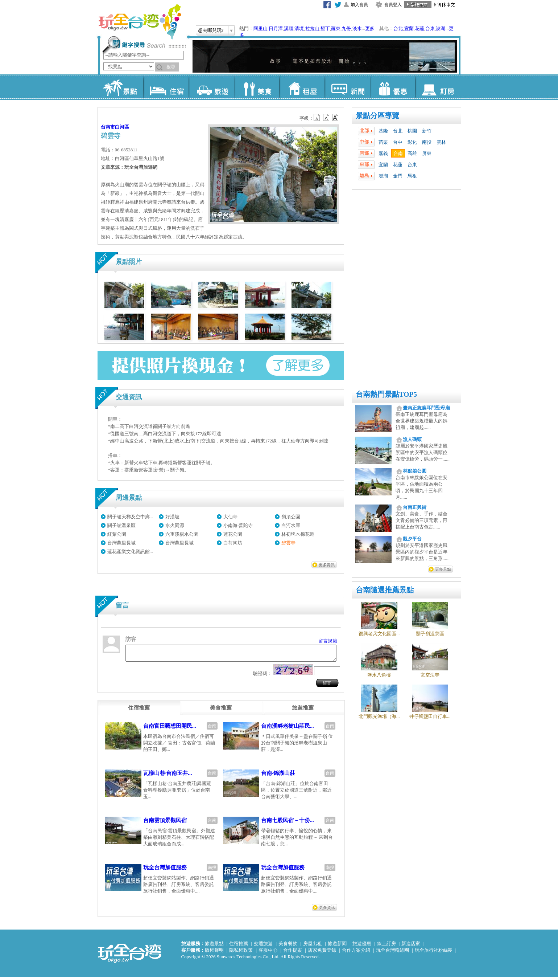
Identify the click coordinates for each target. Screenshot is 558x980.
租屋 (302, 87)
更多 (370, 28)
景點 (121, 87)
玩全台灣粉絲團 (392, 953)
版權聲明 (214, 953)
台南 (398, 153)
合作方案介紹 (356, 953)
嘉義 (383, 153)
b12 (317, 118)
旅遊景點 (214, 947)
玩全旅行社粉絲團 (434, 953)
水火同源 (175, 525)
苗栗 (383, 142)
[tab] (139, 711)
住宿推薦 (239, 947)
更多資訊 (327, 565)
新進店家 (411, 947)
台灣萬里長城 (121, 543)
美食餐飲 (288, 947)
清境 (299, 28)
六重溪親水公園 (182, 534)
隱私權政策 (241, 953)
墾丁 (325, 28)
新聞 (347, 87)
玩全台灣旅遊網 (140, 22)
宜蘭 (409, 28)
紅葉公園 (117, 534)
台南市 (108, 127)
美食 (257, 87)
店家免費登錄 (322, 953)
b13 (326, 118)
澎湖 (441, 28)
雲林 (441, 142)
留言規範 (328, 641)
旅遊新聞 (337, 947)
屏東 (427, 153)
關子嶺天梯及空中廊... (130, 517)
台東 (430, 28)
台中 (398, 142)
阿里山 (261, 28)
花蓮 (419, 28)
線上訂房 (387, 947)
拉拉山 (312, 28)
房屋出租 (313, 947)
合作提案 (293, 953)
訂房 (438, 87)
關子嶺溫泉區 (121, 525)
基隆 (383, 131)
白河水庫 (291, 525)
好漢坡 (172, 517)
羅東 (336, 28)
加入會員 (359, 5)
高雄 (412, 153)
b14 (335, 118)
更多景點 (443, 569)
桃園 (412, 131)
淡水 (357, 28)
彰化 (412, 142)
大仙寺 (230, 517)
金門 (398, 176)
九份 (346, 28)
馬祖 (412, 176)
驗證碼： (263, 677)
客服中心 (268, 953)
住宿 (166, 87)
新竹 (427, 131)
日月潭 (276, 28)
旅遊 (211, 87)
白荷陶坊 (233, 543)
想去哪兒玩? (211, 30)
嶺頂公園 (291, 517)
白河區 (122, 127)
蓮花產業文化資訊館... (130, 552)
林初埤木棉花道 (298, 534)
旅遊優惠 (362, 947)
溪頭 (289, 28)
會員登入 (393, 5)
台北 (398, 28)
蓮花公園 (233, 534)
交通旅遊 (263, 947)
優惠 (392, 87)
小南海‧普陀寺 (238, 525)
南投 (427, 142)
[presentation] (139, 711)
